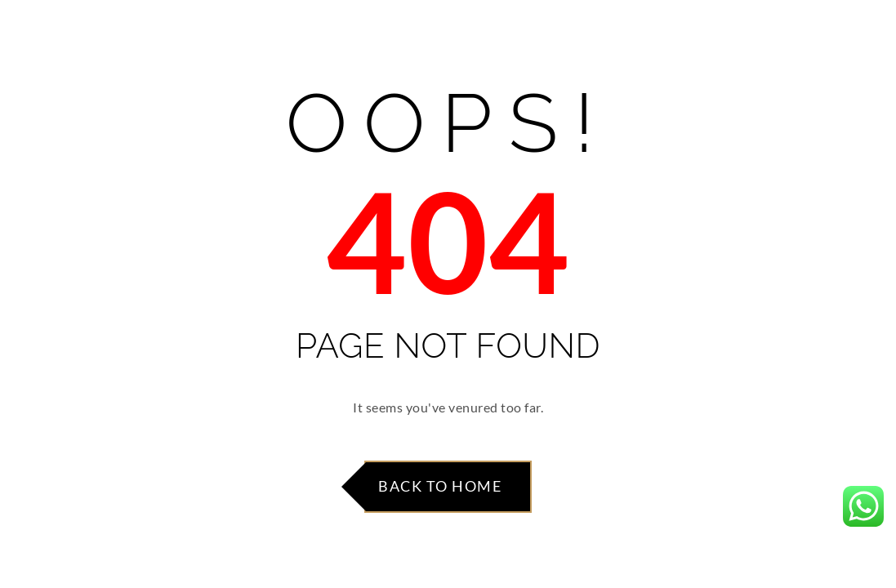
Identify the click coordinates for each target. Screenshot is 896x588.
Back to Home (440, 486)
